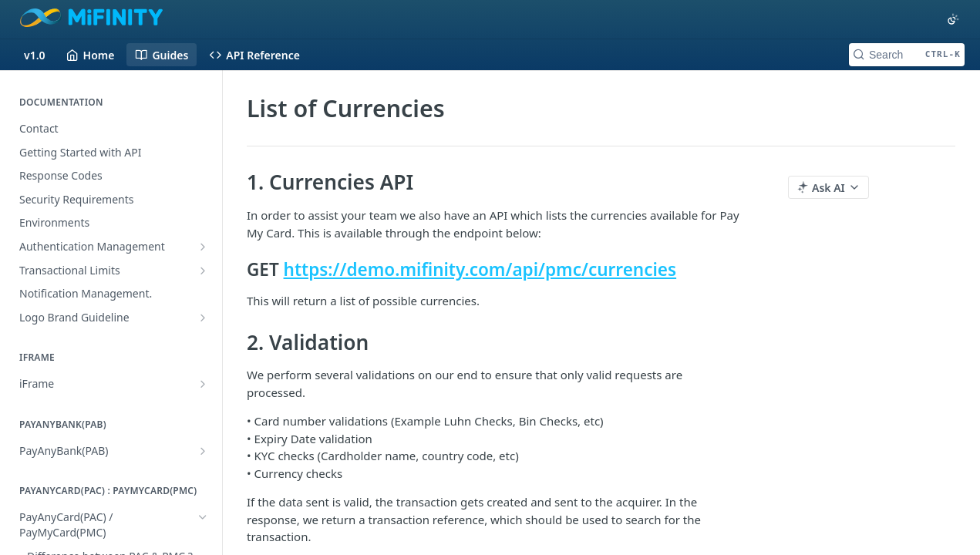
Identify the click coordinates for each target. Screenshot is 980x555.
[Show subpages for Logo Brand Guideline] (203, 318)
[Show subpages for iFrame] (203, 384)
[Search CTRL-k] (907, 55)
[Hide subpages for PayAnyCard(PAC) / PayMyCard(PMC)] (203, 517)
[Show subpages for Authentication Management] (203, 247)
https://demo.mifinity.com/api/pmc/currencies (480, 269)
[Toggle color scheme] (953, 19)
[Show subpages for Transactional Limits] (203, 271)
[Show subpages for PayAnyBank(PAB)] (203, 451)
